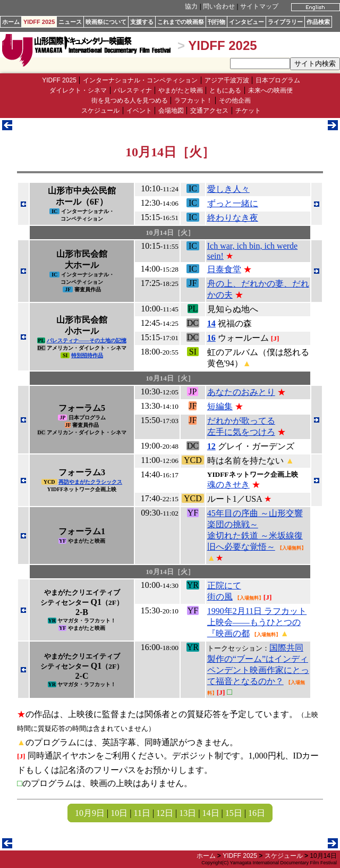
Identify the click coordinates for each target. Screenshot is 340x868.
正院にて (224, 585)
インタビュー (246, 22)
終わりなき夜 (233, 218)
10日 (119, 813)
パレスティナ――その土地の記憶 (87, 340)
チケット (248, 111)
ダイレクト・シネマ (78, 90)
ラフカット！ (193, 100)
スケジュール (100, 111)
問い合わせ (219, 6)
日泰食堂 (224, 269)
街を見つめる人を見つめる (130, 100)
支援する (142, 22)
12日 (165, 813)
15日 (234, 813)
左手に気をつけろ (241, 432)
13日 (188, 813)
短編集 (220, 406)
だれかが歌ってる (241, 421)
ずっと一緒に (233, 203)
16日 (257, 813)
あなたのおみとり (241, 392)
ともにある (225, 90)
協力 (191, 6)
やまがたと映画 (181, 90)
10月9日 (90, 813)
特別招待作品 (87, 355)
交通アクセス (209, 111)
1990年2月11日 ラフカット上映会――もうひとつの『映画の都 (257, 622)
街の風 (220, 597)
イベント (139, 111)
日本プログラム (278, 80)
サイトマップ (259, 6)
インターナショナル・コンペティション (140, 80)
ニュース (70, 22)
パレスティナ (133, 90)
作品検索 (318, 22)
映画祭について (106, 22)
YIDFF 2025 (39, 22)
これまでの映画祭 (181, 22)
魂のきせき (228, 484)
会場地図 (171, 111)
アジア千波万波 (227, 80)
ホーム (11, 22)
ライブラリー (285, 22)
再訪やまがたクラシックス (90, 482)
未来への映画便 (270, 90)
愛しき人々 (228, 189)
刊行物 (216, 22)
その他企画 (235, 100)
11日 (142, 813)
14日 (211, 813)
